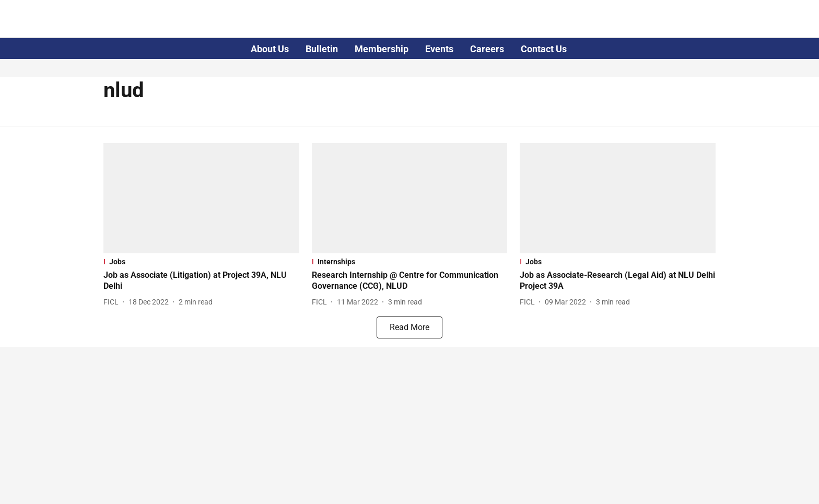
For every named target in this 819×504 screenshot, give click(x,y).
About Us (270, 49)
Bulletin (322, 49)
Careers (487, 49)
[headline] (201, 281)
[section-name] (201, 262)
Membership (382, 49)
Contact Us (544, 49)
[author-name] (113, 302)
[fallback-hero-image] (201, 198)
